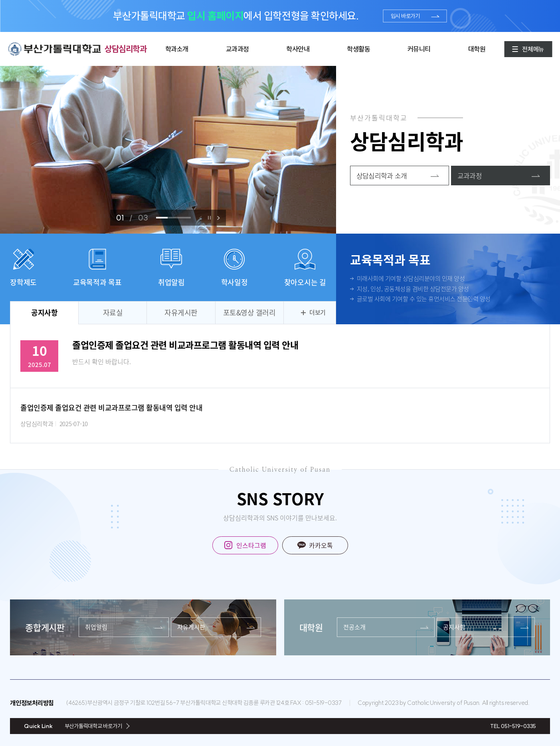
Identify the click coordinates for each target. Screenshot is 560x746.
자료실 (113, 312)
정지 (209, 218)
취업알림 (96, 627)
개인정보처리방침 (32, 703)
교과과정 (470, 176)
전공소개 (354, 627)
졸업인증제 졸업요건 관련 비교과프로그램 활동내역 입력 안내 (185, 345)
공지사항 (44, 312)
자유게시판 (181, 312)
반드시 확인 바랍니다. (102, 361)
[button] (218, 218)
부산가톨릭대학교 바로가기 (93, 726)
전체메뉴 (533, 49)
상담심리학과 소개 (382, 176)
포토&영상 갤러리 (249, 312)
